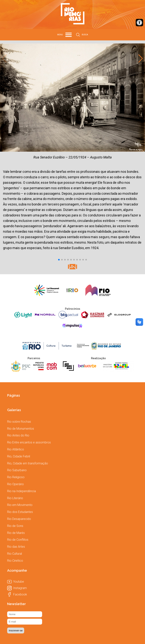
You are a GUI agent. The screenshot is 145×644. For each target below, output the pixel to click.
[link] (139, 23)
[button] (59, 260)
